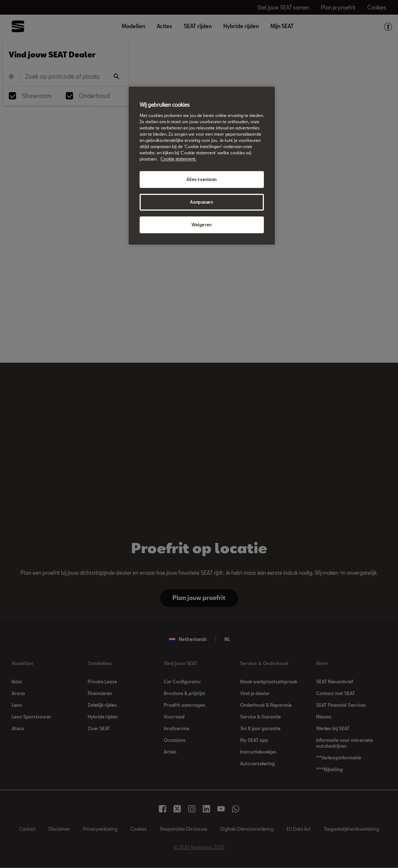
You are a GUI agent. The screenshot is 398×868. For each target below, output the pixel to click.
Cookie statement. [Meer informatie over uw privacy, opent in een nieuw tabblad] (178, 159)
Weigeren (202, 225)
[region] (202, 166)
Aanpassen (201, 202)
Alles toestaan (202, 179)
